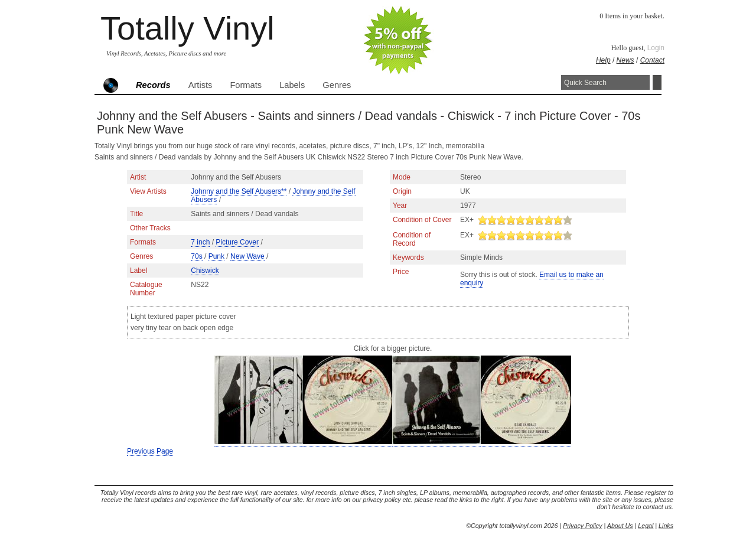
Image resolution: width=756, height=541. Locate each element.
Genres (337, 85)
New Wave (247, 256)
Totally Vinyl (188, 28)
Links (666, 526)
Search (657, 82)
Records (153, 85)
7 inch (200, 242)
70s (196, 256)
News (625, 60)
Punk (216, 256)
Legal (646, 526)
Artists (201, 85)
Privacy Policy (582, 526)
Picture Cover (237, 242)
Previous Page (150, 451)
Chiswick (205, 270)
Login (656, 48)
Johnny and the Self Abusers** (239, 191)
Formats (246, 85)
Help (603, 60)
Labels (292, 85)
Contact (652, 60)
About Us (620, 526)
